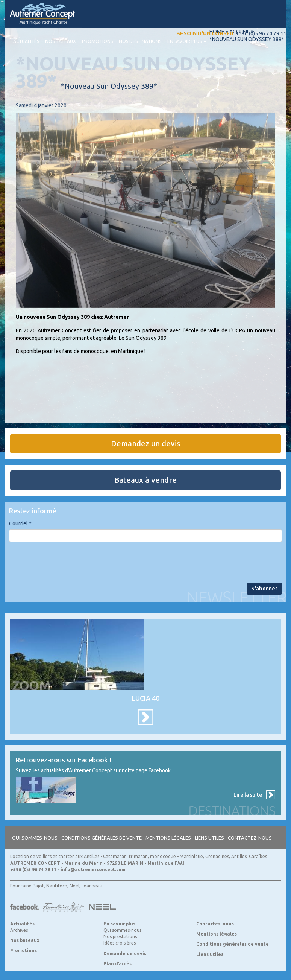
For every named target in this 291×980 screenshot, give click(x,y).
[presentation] (66, 562)
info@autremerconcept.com (93, 870)
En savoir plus (187, 41)
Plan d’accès (117, 964)
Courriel (20, 523)
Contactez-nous (250, 838)
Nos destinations (140, 41)
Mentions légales (168, 838)
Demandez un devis (145, 444)
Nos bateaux (61, 41)
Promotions (97, 41)
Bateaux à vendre (145, 480)
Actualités (26, 41)
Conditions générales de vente (102, 838)
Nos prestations (120, 937)
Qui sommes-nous (35, 838)
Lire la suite (248, 795)
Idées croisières (120, 943)
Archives (19, 930)
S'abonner (264, 589)
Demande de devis (125, 953)
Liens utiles (209, 838)
